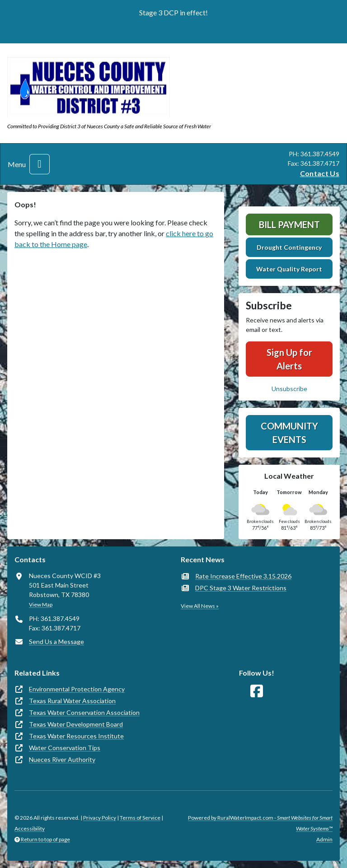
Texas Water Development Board (76, 724)
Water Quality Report (289, 269)
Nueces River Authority (62, 759)
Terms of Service (140, 818)
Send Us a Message (56, 642)
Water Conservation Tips (65, 748)
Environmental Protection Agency (77, 689)
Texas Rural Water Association (72, 701)
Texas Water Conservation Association (84, 712)
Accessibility (30, 828)
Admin (324, 839)
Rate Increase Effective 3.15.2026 (243, 576)
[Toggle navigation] (40, 164)
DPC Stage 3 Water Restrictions (241, 588)
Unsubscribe (289, 389)
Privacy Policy (100, 818)
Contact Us (320, 173)
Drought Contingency (289, 247)
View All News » (200, 606)
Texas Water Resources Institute (76, 736)
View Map (41, 604)
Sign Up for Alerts (289, 359)
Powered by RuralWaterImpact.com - (260, 823)
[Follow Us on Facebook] (257, 691)
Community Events (289, 433)
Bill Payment (289, 224)
